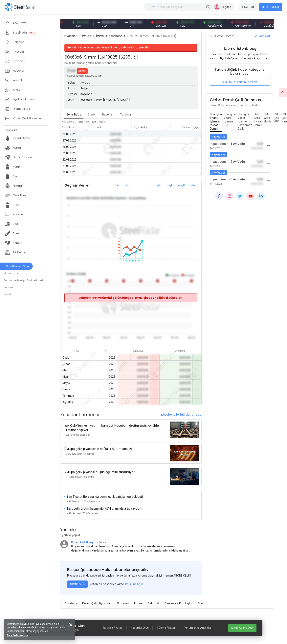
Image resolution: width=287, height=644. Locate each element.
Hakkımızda (11, 273)
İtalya (100, 36)
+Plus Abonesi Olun (16, 266)
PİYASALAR (11, 130)
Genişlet (263, 36)
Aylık (159, 185)
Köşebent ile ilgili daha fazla (181, 415)
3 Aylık (170, 185)
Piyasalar (70, 36)
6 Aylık (182, 185)
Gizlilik (8, 294)
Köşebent (115, 36)
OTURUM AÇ (270, 7)
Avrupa (86, 36)
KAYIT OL (248, 7)
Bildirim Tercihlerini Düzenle (240, 82)
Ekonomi (123, 603)
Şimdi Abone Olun (242, 628)
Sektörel (153, 603)
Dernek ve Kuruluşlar (178, 603)
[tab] (216, 122)
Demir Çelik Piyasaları (97, 603)
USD (126, 185)
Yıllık (193, 185)
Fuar (201, 603)
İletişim (8, 287)
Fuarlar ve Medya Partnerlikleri (23, 280)
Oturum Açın (134, 584)
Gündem (71, 603)
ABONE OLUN (77, 584)
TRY (117, 185)
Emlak (138, 603)
